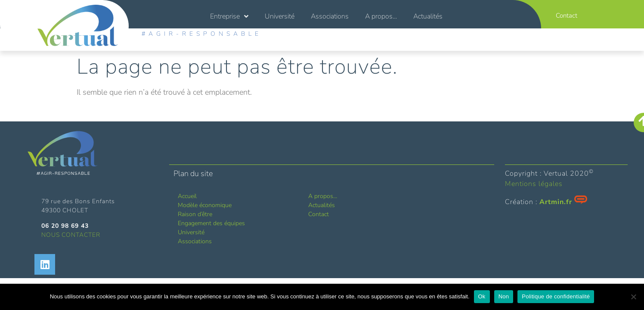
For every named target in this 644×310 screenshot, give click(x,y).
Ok (482, 296)
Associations (330, 16)
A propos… (381, 16)
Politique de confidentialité (556, 296)
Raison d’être (195, 214)
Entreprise (229, 16)
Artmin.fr (556, 202)
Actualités (428, 16)
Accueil (187, 196)
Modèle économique (205, 205)
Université (280, 16)
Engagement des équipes (211, 223)
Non (504, 296)
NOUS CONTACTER (71, 235)
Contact (319, 214)
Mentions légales (534, 184)
